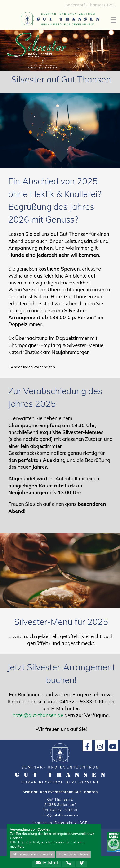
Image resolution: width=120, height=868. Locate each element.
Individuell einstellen (73, 854)
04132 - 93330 (64, 810)
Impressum (42, 823)
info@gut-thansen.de (60, 815)
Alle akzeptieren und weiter (33, 854)
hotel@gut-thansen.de (38, 715)
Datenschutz (66, 823)
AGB (83, 823)
